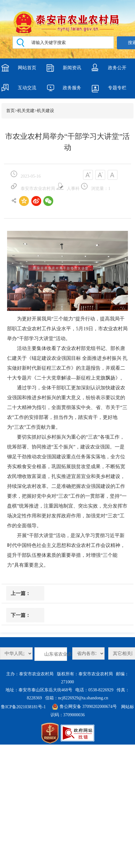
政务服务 (72, 88)
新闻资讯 (72, 68)
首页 (10, 111)
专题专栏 (117, 88)
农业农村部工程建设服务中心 (16, 653)
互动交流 (27, 88)
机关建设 (46, 111)
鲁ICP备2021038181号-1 (23, 707)
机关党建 (26, 111)
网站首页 (27, 68)
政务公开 (117, 68)
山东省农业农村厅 (56, 654)
